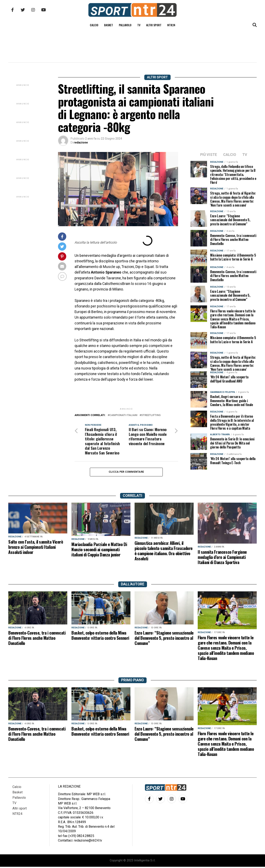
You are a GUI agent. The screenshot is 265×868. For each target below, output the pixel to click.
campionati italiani (123, 415)
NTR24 (171, 25)
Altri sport (154, 25)
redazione (81, 142)
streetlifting (151, 415)
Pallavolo (125, 25)
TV (139, 25)
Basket (109, 25)
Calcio (94, 25)
